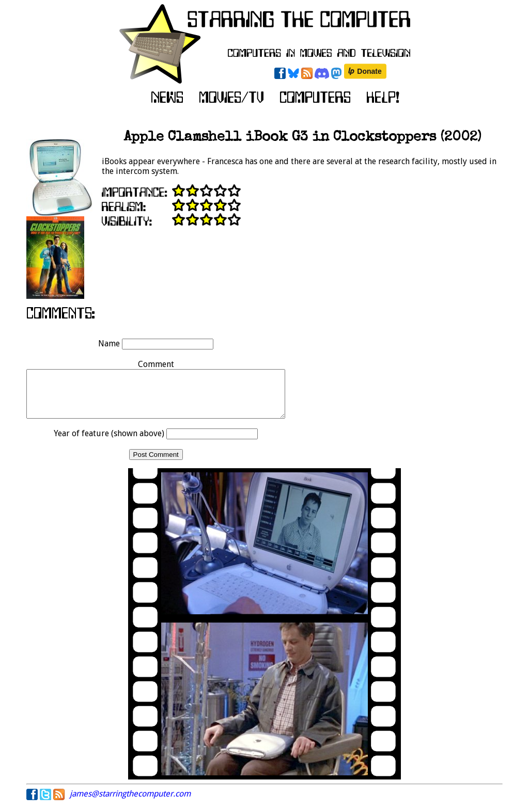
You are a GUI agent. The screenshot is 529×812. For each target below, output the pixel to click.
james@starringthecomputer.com (130, 803)
